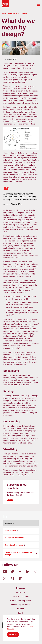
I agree (13, 634)
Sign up (10, 499)
